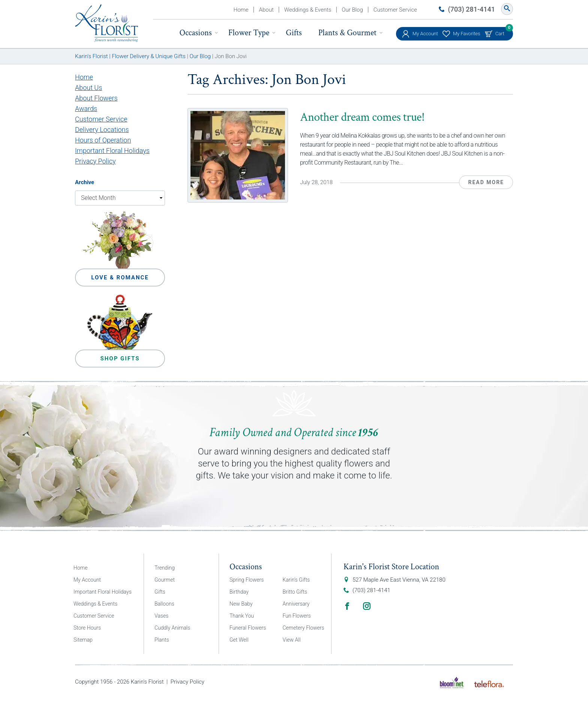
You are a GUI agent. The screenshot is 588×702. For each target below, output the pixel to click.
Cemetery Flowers (304, 628)
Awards (86, 109)
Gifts (294, 33)
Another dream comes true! (362, 117)
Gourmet (165, 580)
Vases (161, 616)
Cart (500, 32)
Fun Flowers (297, 616)
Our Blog (352, 10)
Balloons (164, 604)
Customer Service (395, 10)
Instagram (367, 606)
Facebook (347, 606)
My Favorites (467, 34)
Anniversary (296, 604)
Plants (162, 640)
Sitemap (83, 640)
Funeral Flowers (248, 628)
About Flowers (96, 98)
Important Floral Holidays (112, 151)
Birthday (239, 592)
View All (292, 640)
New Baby (241, 604)
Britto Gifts (295, 592)
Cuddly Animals (172, 628)
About (266, 10)
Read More (486, 182)
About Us (88, 88)
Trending (165, 568)
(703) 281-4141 (472, 9)
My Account (425, 34)
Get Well (239, 640)
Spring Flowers (247, 580)
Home (241, 10)
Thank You (242, 616)
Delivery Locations (102, 130)
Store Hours (87, 628)
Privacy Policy (95, 161)
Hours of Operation (103, 140)
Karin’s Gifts (296, 580)
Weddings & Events (308, 10)
